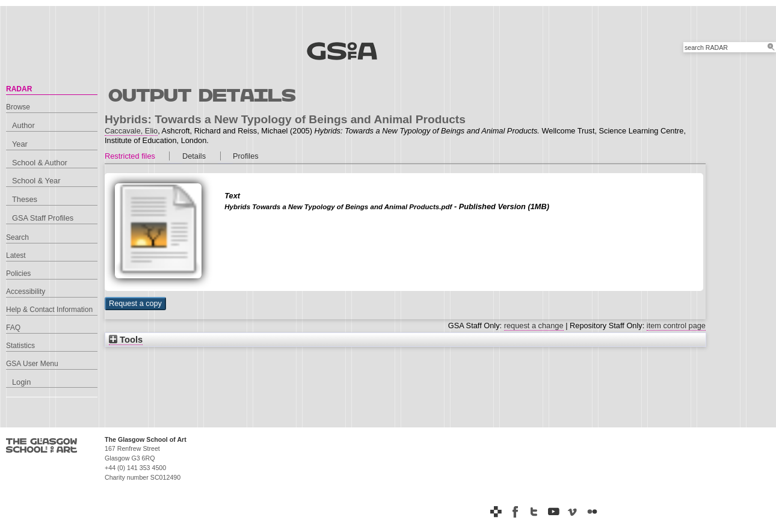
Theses (25, 199)
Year (20, 144)
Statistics (20, 346)
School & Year (36, 181)
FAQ (13, 328)
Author (23, 125)
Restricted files (130, 156)
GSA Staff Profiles (43, 218)
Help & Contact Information (49, 310)
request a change (534, 326)
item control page (676, 326)
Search (17, 237)
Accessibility (26, 292)
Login (21, 382)
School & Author (40, 163)
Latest (16, 255)
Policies (18, 274)
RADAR (19, 89)
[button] (135, 304)
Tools (126, 340)
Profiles (246, 156)
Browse (18, 107)
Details (194, 156)
